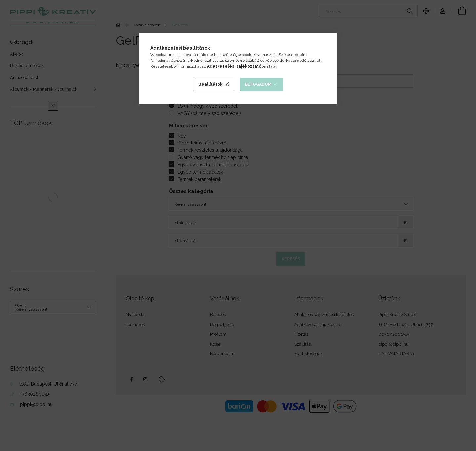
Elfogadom (258, 84)
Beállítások (210, 84)
